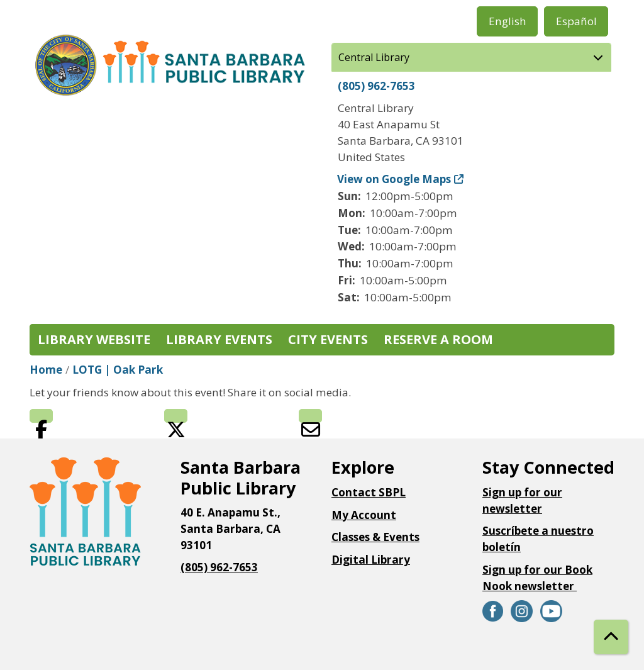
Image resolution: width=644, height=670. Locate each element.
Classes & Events (375, 537)
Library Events (219, 339)
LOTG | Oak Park (118, 370)
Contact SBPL (369, 492)
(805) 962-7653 (376, 86)
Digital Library (371, 560)
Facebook (41, 416)
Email (310, 416)
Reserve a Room (438, 339)
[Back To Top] (611, 637)
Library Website (94, 339)
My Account (364, 515)
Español (576, 21)
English (508, 21)
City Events (328, 339)
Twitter (176, 416)
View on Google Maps (394, 179)
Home (46, 370)
